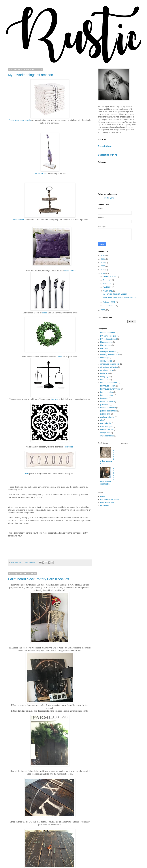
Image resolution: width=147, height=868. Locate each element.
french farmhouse (107, 402)
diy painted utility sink (109, 367)
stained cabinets (107, 430)
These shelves (18, 220)
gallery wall (105, 405)
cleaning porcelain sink (110, 355)
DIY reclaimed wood (108, 339)
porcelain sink (106, 423)
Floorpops (69, 447)
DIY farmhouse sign (108, 336)
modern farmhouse (108, 408)
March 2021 (108, 291)
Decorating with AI (107, 155)
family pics (105, 373)
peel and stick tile (107, 417)
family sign (105, 377)
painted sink (105, 414)
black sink (104, 348)
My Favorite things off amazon (30, 75)
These (59, 357)
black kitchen (106, 345)
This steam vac (40, 174)
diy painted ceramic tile (110, 364)
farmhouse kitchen (108, 333)
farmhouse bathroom (109, 383)
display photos (106, 361)
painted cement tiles (108, 411)
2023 (103, 266)
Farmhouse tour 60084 (110, 499)
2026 (103, 256)
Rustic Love (109, 198)
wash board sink (107, 436)
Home (103, 496)
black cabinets (106, 342)
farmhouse (105, 380)
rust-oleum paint (107, 426)
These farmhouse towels (20, 120)
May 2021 (107, 284)
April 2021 (107, 287)
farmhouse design (108, 386)
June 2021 (108, 280)
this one (55, 399)
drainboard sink (107, 370)
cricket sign (105, 358)
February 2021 (109, 302)
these (45, 313)
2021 (103, 273)
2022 (103, 270)
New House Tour (107, 503)
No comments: (30, 562)
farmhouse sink (106, 392)
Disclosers (105, 506)
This (27, 473)
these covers (70, 270)
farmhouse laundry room (110, 389)
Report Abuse (105, 146)
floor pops (104, 398)
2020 (103, 310)
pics (102, 420)
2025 (103, 259)
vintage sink (105, 433)
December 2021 (110, 277)
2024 (103, 263)
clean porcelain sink (108, 351)
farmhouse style (107, 395)
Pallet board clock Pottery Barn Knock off (39, 579)
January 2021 (109, 306)
